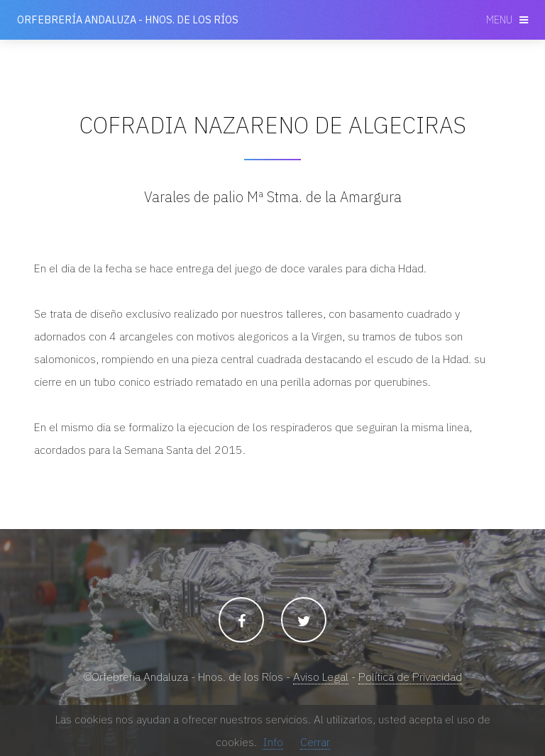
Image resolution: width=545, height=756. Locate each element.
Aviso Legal (321, 677)
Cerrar (315, 742)
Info (273, 742)
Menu (499, 20)
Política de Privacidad (410, 677)
